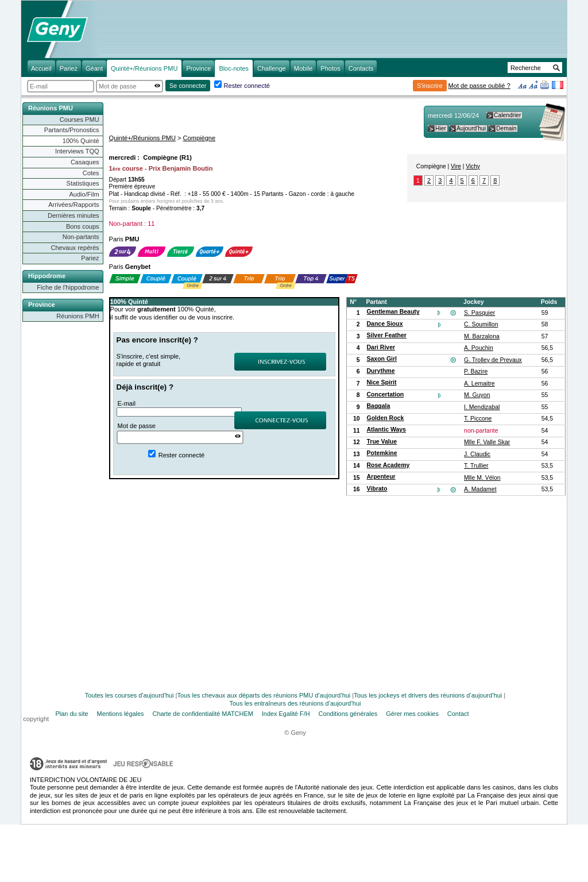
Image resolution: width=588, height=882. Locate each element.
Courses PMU (80, 120)
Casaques (85, 162)
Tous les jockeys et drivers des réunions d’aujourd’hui (428, 695)
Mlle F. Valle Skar (487, 442)
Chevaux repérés (75, 248)
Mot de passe (137, 426)
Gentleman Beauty (393, 312)
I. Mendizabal (482, 407)
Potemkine (382, 453)
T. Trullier (476, 466)
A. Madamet (480, 489)
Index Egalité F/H (286, 714)
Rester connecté (247, 86)
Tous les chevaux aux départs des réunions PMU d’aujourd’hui (264, 695)
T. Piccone (478, 419)
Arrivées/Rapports (73, 205)
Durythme (381, 371)
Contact (458, 714)
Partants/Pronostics (72, 130)
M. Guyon (477, 395)
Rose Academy (388, 465)
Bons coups (83, 226)
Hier (441, 128)
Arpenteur (381, 477)
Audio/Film (84, 194)
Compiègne (200, 138)
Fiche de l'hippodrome (68, 287)
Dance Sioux (385, 324)
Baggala (379, 406)
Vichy (473, 166)
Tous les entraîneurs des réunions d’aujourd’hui (295, 703)
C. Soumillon (481, 324)
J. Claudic (477, 454)
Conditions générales (348, 714)
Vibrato (377, 489)
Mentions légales (121, 714)
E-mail (127, 403)
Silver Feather (387, 335)
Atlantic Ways (386, 430)
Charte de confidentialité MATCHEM (203, 714)
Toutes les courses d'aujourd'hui (129, 695)
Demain (506, 128)
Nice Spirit (382, 382)
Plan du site (72, 714)
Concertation (386, 394)
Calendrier (507, 115)
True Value (382, 442)
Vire (456, 166)
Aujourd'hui (471, 128)
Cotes (91, 173)
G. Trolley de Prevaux (493, 360)
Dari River (381, 347)
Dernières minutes (73, 215)
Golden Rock (386, 418)
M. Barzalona (482, 336)
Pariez (90, 258)
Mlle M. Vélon (482, 478)
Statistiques (83, 183)
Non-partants (81, 237)
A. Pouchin (479, 348)
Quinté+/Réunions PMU (142, 138)
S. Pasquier (479, 313)
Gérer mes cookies (412, 714)
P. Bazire (476, 371)
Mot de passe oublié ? (479, 86)
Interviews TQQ (77, 151)
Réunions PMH (78, 316)
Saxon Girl (382, 359)
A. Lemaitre (479, 384)
